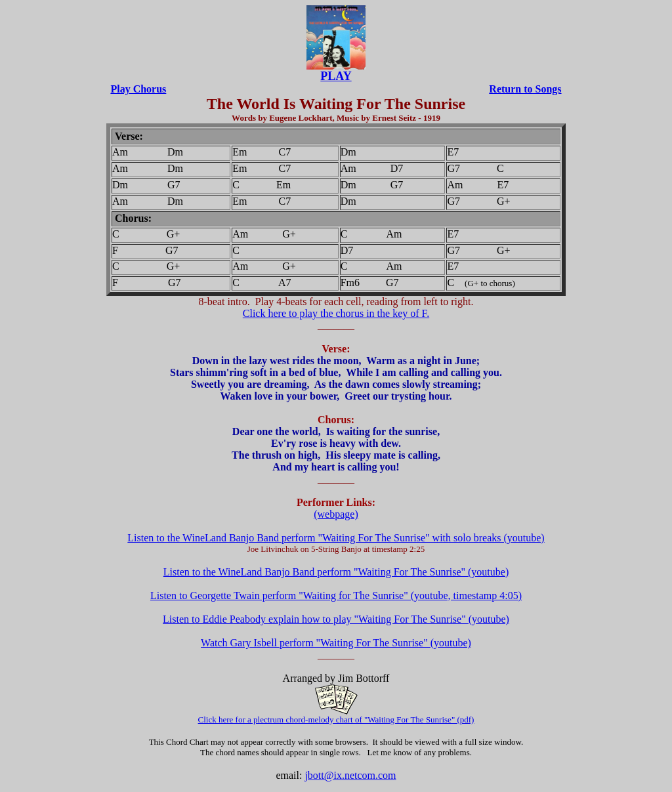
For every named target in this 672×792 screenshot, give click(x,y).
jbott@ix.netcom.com (350, 775)
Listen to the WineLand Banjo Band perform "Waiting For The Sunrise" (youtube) (336, 572)
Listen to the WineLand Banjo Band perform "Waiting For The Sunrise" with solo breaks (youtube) (336, 538)
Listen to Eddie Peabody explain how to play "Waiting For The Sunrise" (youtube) (336, 619)
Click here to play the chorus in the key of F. (336, 313)
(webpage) (336, 514)
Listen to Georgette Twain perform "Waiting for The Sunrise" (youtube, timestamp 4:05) (336, 595)
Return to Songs (525, 89)
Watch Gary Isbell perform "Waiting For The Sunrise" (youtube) (336, 643)
